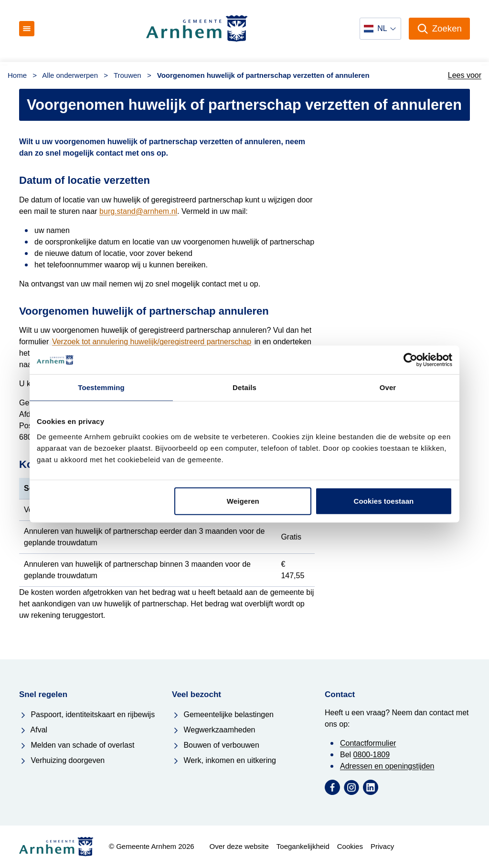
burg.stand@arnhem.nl (138, 211)
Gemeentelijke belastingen (223, 715)
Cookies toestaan (384, 501)
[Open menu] (27, 29)
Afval (33, 730)
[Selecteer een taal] (380, 29)
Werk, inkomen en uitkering (224, 760)
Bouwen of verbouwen (216, 745)
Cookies (350, 846)
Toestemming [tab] (101, 387)
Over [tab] (388, 387)
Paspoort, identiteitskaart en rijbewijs (87, 715)
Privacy (382, 846)
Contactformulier (368, 743)
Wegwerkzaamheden (213, 730)
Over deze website (239, 846)
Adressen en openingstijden (387, 766)
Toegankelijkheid (303, 846)
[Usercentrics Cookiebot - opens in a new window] (410, 360)
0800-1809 (372, 755)
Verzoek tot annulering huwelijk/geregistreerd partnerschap (152, 342)
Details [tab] (244, 387)
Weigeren (243, 501)
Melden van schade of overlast (77, 745)
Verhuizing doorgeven (62, 760)
